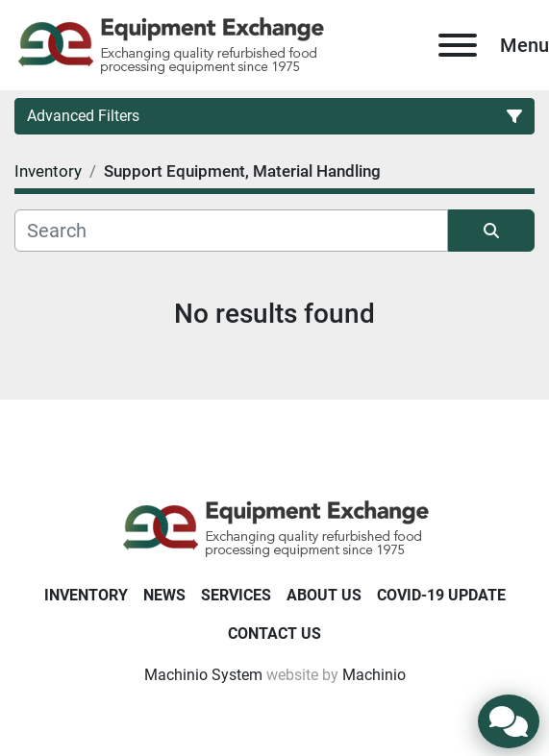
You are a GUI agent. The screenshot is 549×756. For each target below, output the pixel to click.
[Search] (231, 231)
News (164, 595)
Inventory (86, 595)
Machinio (374, 675)
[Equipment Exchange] (274, 527)
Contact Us (274, 634)
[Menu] (458, 45)
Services (236, 595)
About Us (324, 595)
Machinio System (203, 675)
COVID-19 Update (441, 595)
